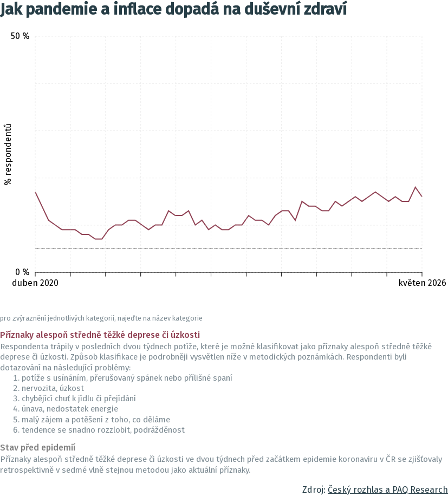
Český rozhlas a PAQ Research (388, 490)
